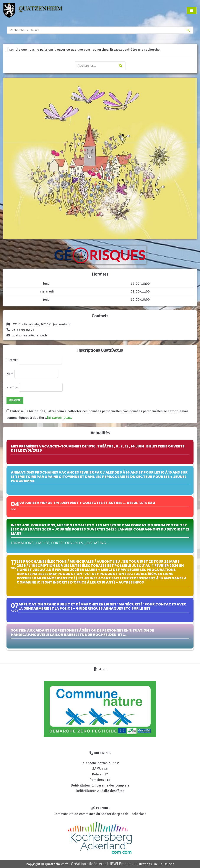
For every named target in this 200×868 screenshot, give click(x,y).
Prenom (12, 387)
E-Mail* (12, 360)
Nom (10, 374)
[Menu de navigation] (192, 10)
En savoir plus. (59, 417)
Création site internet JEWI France (101, 864)
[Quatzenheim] (37, 10)
